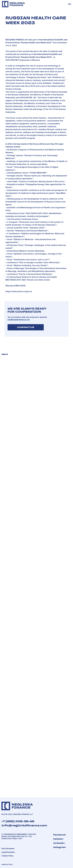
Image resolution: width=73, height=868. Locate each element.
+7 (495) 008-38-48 (18, 821)
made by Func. (7, 864)
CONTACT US (26, 327)
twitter (58, 839)
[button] (8, 852)
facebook (60, 835)
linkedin (59, 843)
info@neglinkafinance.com (24, 825)
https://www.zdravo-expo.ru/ (19, 291)
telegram (60, 847)
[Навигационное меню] (69, 4)
